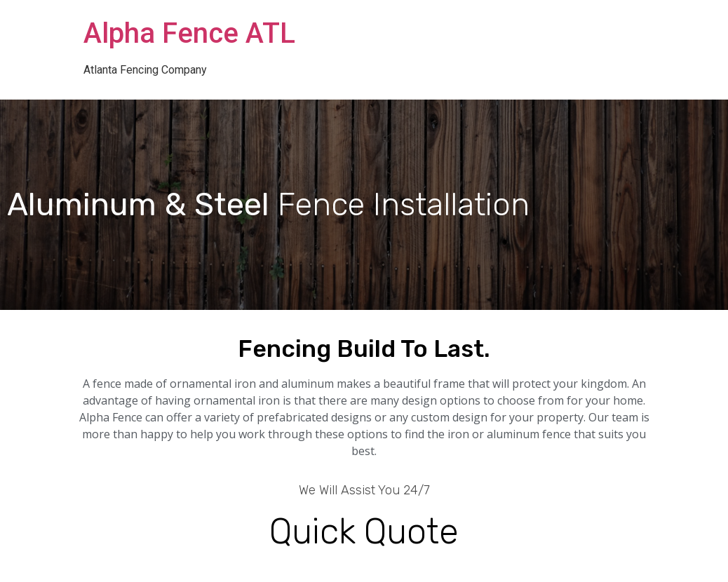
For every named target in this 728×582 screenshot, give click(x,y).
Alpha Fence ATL (189, 33)
